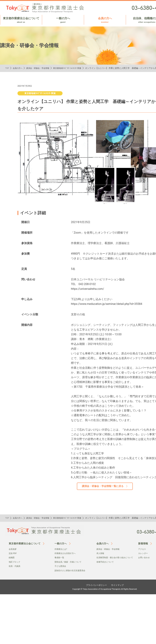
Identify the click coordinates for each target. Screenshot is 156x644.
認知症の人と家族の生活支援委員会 (71, 570)
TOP (7, 68)
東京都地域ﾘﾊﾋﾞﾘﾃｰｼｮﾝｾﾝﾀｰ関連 (71, 68)
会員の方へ (105, 20)
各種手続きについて (106, 565)
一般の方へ (63, 20)
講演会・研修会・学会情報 (40, 68)
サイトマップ (119, 585)
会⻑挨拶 (13, 549)
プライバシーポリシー (95, 585)
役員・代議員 (15, 566)
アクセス (142, 549)
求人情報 (101, 553)
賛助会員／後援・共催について (69, 562)
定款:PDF (13, 553)
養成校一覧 (60, 558)
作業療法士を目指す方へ (66, 553)
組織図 (12, 558)
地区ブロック (15, 562)
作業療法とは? (61, 549)
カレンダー (143, 553)
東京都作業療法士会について (21, 20)
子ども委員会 (61, 566)
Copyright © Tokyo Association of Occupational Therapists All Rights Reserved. (105, 589)
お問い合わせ (144, 558)
